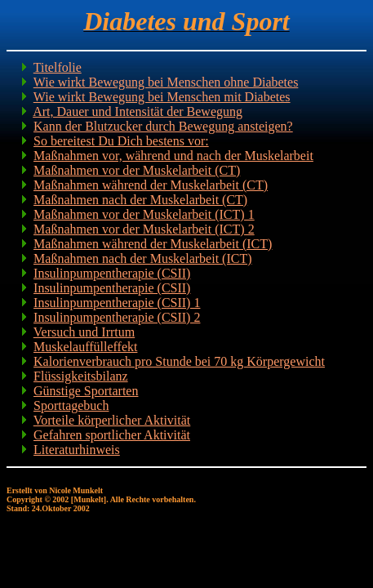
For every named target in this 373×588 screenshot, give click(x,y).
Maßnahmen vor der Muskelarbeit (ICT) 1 (144, 214)
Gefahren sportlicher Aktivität (112, 435)
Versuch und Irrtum (84, 332)
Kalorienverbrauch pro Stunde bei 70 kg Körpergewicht (179, 361)
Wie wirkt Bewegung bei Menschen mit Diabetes (162, 97)
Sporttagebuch (71, 405)
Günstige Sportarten (86, 391)
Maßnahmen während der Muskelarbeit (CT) (151, 185)
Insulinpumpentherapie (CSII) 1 (117, 303)
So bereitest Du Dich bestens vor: (121, 141)
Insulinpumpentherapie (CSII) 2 (117, 317)
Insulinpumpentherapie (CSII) (112, 273)
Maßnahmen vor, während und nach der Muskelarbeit (173, 156)
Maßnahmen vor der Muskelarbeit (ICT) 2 (144, 229)
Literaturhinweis (77, 450)
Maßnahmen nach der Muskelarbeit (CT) (140, 200)
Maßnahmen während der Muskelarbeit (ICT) (153, 244)
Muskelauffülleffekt (85, 347)
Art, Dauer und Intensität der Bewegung (138, 111)
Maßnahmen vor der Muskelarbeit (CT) (137, 170)
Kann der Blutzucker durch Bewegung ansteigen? (163, 126)
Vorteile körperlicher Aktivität (112, 420)
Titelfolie (58, 67)
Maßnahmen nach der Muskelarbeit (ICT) (142, 258)
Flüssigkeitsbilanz (81, 376)
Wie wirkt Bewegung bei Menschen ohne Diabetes (166, 82)
